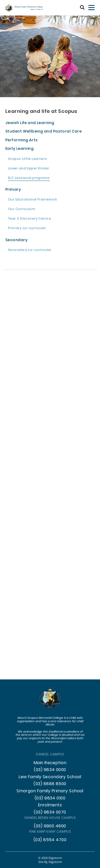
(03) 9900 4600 (50, 826)
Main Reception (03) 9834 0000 (50, 767)
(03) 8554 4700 (50, 840)
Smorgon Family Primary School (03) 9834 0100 (50, 795)
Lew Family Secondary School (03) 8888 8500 (50, 781)
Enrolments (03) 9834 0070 (50, 809)
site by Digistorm (50, 862)
